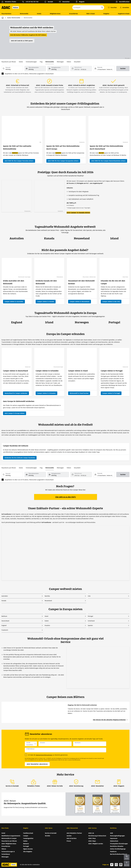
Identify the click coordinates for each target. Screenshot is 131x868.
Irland (46, 616)
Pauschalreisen (6, 14)
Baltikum (4, 616)
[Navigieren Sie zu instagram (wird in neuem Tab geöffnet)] (116, 865)
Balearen (26, 844)
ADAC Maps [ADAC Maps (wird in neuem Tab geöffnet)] (92, 841)
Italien (47, 621)
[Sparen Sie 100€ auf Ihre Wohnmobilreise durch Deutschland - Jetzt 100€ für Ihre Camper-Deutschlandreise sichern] (108, 161)
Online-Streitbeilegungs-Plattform (118, 850)
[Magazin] (81, 2)
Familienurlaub (28, 833)
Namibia (47, 596)
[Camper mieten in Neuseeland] (80, 302)
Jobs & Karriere (72, 838)
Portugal (90, 616)
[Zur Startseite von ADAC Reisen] (11, 8)
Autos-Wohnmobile (14, 18)
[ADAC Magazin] (119, 783)
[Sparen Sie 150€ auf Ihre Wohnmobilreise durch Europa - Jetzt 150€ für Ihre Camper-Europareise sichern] (63, 161)
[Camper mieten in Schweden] (46, 393)
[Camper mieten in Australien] (14, 302)
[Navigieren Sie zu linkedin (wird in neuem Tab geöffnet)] (121, 865)
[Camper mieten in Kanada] (46, 302)
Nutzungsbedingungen (117, 836)
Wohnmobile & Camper (9, 838)
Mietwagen (60, 62)
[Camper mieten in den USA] (111, 302)
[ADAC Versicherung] (76, 783)
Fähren (69, 62)
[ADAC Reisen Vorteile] (55, 783)
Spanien (90, 625)
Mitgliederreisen (55, 14)
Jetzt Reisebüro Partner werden (74, 834)
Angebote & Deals (124, 14)
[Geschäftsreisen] (123, 2)
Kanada (4, 601)
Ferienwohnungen (31, 62)
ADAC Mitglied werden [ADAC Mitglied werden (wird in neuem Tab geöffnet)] (96, 844)
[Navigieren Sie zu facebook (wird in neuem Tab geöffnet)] (112, 865)
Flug (41, 62)
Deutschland (5, 621)
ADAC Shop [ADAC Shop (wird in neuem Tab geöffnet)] (92, 838)
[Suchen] (123, 69)
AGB (111, 833)
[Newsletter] (65, 2)
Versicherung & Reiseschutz (97, 836)
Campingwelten (28, 838)
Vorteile (47, 836)
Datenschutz (114, 841)
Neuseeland (48, 601)
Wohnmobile (24, 14)
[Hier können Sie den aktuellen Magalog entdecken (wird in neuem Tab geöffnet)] (110, 720)
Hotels (39, 14)
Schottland (91, 621)
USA (89, 596)
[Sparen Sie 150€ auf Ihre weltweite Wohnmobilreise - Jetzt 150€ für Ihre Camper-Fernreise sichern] (19, 161)
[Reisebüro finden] (10, 2)
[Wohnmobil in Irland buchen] (79, 393)
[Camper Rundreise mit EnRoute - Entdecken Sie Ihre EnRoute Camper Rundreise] (20, 458)
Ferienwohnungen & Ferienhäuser (8, 853)
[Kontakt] (49, 2)
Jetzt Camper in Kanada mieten (78, 213)
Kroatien (47, 625)
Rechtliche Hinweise (117, 846)
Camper (26, 836)
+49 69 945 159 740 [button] (32, 2)
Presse (69, 841)
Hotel (3, 833)
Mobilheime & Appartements (11, 836)
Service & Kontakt (51, 833)
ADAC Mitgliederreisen (9, 844)
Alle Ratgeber (28, 852)
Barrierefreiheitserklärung (119, 854)
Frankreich (5, 630)
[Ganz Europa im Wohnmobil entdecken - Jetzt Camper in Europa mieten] (15, 413)
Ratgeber (106, 14)
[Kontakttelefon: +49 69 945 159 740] (31, 2)
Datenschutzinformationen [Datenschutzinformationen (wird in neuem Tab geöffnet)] (44, 755)
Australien (5, 596)
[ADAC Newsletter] (97, 783)
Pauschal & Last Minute (9, 62)
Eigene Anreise (28, 849)
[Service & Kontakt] (12, 783)
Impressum (114, 838)
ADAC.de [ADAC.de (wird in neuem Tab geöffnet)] (91, 833)
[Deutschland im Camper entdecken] (16, 393)
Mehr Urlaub (91, 14)
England (4, 625)
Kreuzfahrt (77, 62)
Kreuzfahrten (74, 14)
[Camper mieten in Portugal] (111, 393)
